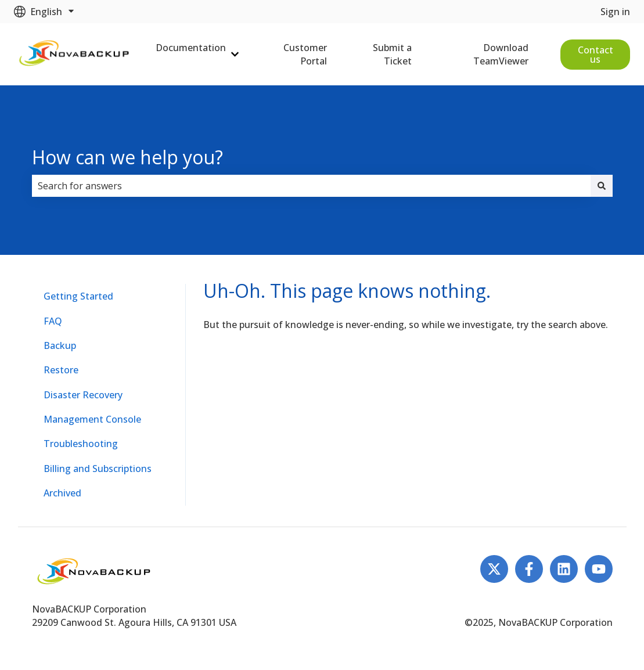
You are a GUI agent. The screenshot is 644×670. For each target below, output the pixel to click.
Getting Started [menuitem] (78, 296)
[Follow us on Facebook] (529, 569)
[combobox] (311, 186)
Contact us (596, 55)
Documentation (191, 48)
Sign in (615, 12)
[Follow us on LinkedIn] (564, 569)
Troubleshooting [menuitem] (81, 444)
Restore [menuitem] (61, 370)
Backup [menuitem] (60, 345)
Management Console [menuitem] (92, 419)
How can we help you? (127, 157)
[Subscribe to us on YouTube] (599, 569)
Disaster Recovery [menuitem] (83, 395)
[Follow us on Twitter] (494, 569)
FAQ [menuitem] (53, 321)
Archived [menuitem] (62, 493)
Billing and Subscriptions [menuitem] (98, 469)
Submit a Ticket (392, 54)
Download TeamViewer (501, 54)
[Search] (602, 186)
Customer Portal (305, 54)
